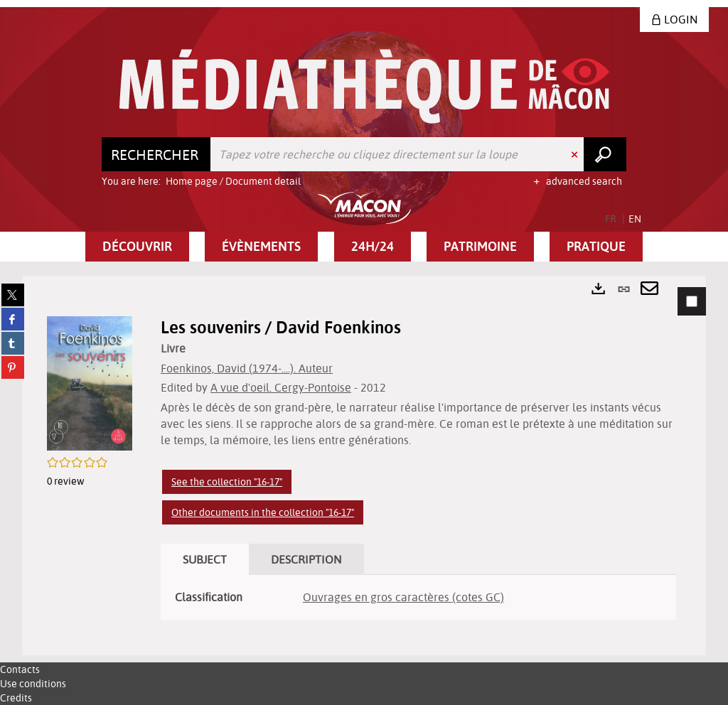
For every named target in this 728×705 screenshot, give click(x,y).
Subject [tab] (205, 559)
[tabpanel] (364, 465)
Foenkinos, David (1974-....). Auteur (247, 368)
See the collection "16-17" (227, 482)
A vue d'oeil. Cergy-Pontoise (281, 387)
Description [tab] (306, 559)
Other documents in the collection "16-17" (263, 512)
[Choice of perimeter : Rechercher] (156, 154)
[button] (137, 247)
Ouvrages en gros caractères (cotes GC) (403, 597)
